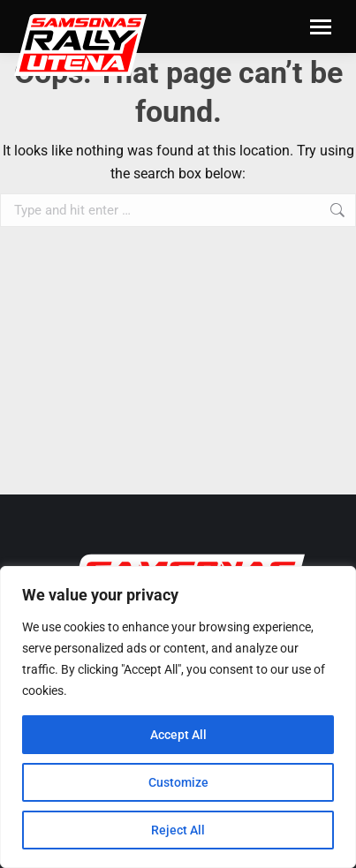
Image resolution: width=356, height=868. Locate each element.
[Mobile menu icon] (321, 27)
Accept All (178, 735)
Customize (178, 782)
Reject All (178, 830)
